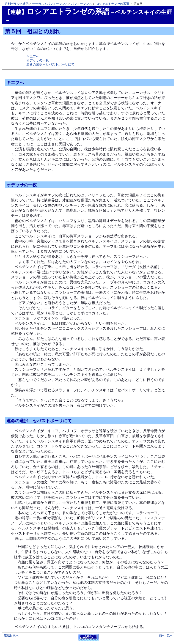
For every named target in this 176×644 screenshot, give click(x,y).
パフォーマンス (82, 4)
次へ (170, 636)
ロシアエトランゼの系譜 (113, 4)
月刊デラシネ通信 (17, 4)
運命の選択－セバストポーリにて (50, 64)
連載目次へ (11, 636)
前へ (162, 636)
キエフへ (33, 56)
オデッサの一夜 (38, 60)
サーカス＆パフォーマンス (50, 4)
